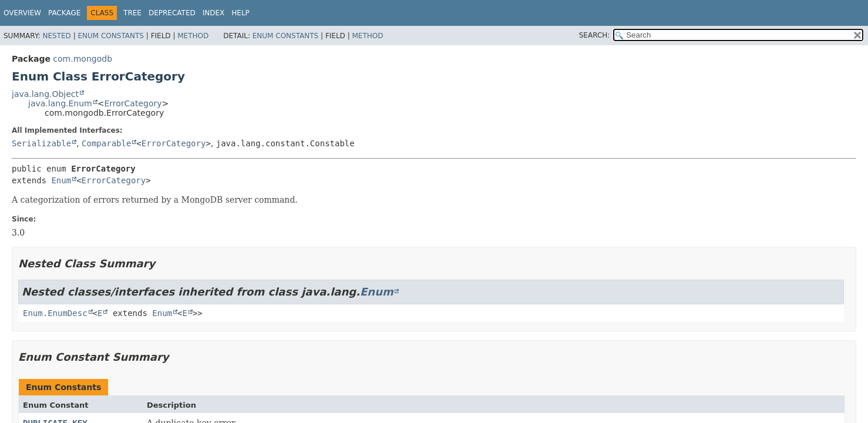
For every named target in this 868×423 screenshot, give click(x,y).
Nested (56, 36)
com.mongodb (83, 59)
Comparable (106, 143)
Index (214, 13)
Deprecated (172, 13)
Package (64, 13)
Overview (22, 13)
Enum (61, 180)
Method (193, 36)
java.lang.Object (45, 94)
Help (240, 13)
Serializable (41, 143)
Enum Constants (110, 36)
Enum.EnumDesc (55, 313)
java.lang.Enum (60, 103)
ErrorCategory (133, 103)
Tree (132, 13)
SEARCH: (595, 35)
